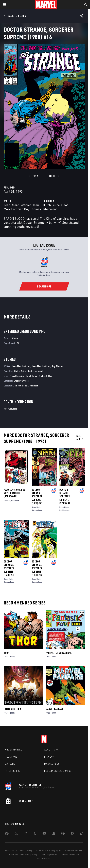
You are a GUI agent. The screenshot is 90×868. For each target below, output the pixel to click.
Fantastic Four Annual (59, 653)
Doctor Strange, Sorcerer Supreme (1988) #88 (9, 568)
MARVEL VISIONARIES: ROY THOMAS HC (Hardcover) (15, 493)
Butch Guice (51, 205)
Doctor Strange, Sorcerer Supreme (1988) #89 (65, 496)
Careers (10, 764)
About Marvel (13, 750)
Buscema (15, 500)
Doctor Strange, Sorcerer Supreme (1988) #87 (37, 568)
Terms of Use (11, 850)
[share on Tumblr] (35, 834)
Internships (12, 771)
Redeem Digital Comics (58, 771)
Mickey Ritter (46, 376)
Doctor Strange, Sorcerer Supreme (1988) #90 (37, 496)
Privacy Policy (26, 850)
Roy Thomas (32, 209)
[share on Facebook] (7, 834)
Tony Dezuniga (17, 376)
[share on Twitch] (72, 834)
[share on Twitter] (16, 834)
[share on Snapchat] (54, 834)
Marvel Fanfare (54, 709)
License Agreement (49, 854)
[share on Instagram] (26, 834)
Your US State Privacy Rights (49, 850)
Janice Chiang (20, 386)
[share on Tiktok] (82, 834)
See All (80, 438)
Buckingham (37, 510)
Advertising (52, 750)
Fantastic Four (12, 709)
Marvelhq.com (53, 764)
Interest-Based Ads (70, 854)
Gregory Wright (21, 381)
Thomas (7, 500)
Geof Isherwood (55, 207)
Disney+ (49, 757)
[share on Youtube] (44, 834)
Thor (6, 653)
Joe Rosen (33, 386)
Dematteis (36, 507)
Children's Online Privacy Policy (23, 854)
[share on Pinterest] (63, 834)
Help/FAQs (11, 757)
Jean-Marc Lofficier (17, 205)
